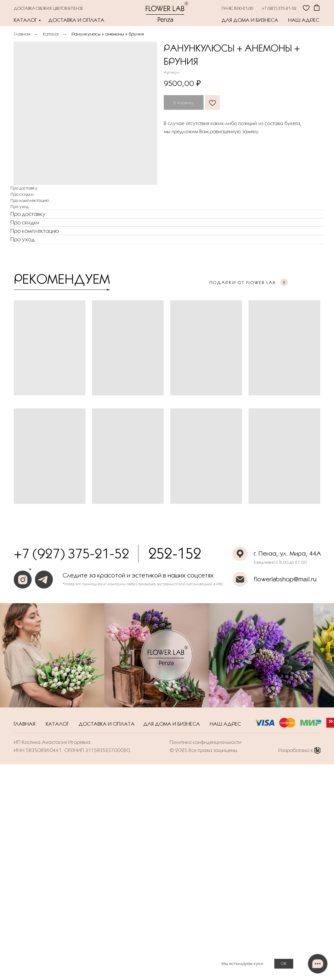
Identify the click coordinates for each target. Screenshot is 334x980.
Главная (22, 34)
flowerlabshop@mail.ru (285, 579)
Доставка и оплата (76, 20)
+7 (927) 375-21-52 (279, 8)
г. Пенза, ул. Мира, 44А (288, 553)
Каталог (25, 20)
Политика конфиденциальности (205, 742)
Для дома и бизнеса (250, 20)
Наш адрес (304, 20)
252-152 (175, 553)
